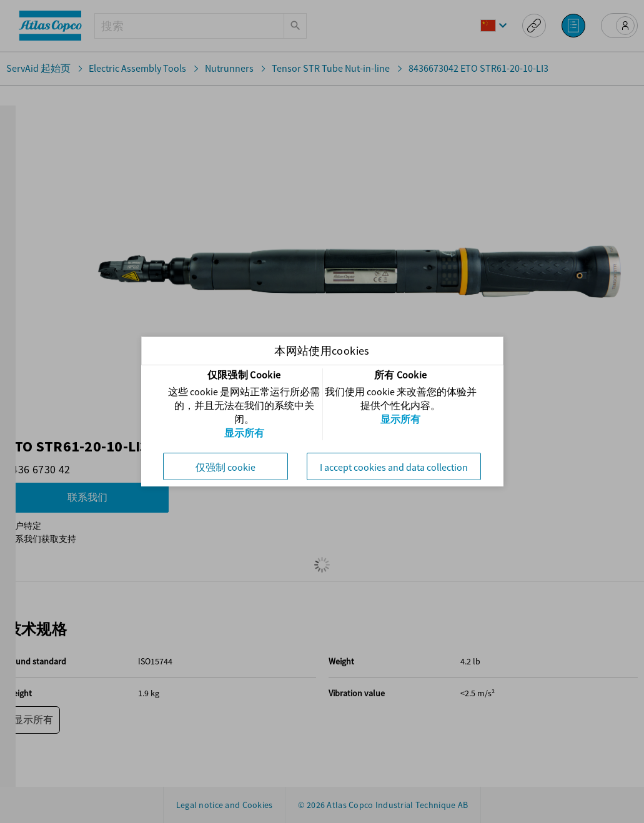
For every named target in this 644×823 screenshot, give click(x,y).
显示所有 (244, 433)
